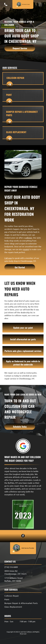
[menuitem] (23, 596)
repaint (26, 249)
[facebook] (23, 536)
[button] (40, 4)
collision (29, 238)
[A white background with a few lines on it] (6, 6)
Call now (8, 258)
